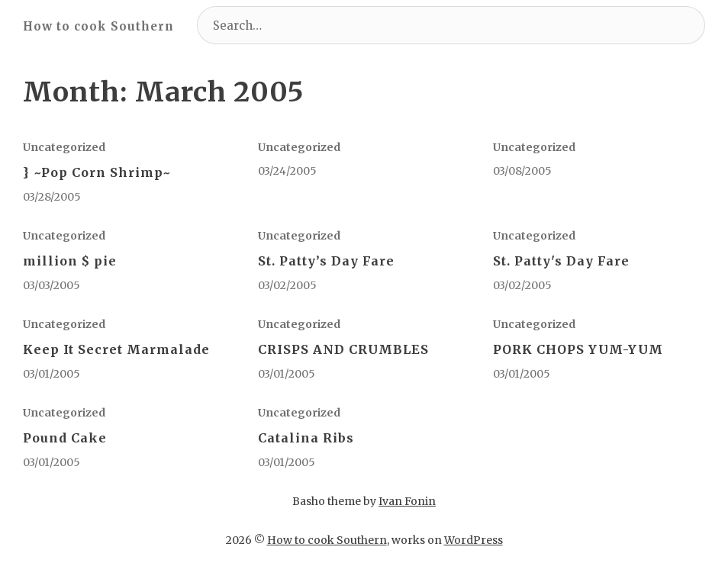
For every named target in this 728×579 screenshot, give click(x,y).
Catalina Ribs (306, 438)
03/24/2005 (287, 171)
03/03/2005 (52, 285)
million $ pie (70, 261)
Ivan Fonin (407, 501)
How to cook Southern (98, 26)
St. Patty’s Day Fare (326, 261)
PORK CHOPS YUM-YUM (578, 349)
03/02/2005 (287, 285)
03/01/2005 (52, 374)
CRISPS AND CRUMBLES (343, 349)
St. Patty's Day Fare (561, 261)
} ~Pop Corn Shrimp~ (97, 172)
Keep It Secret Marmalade (116, 349)
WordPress (474, 540)
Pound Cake (65, 438)
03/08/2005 (522, 171)
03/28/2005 (52, 197)
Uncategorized (64, 147)
